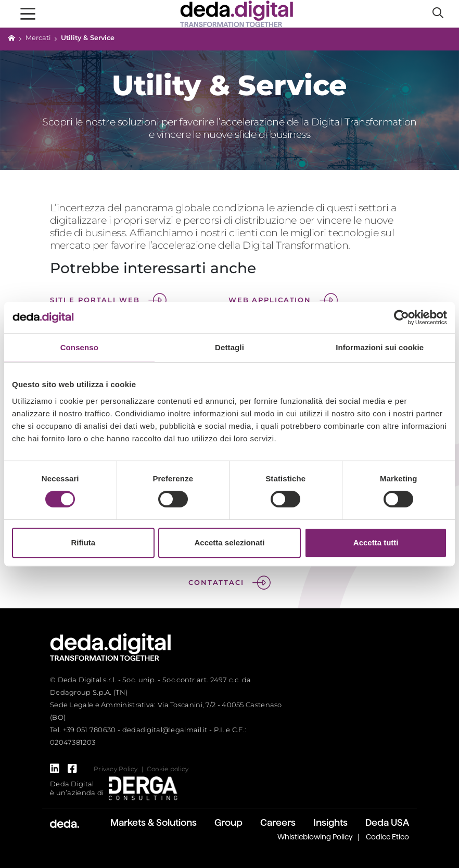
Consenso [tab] (79, 347)
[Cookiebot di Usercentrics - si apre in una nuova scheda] (401, 317)
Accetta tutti (376, 542)
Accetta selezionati (229, 542)
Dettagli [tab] (229, 347)
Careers (278, 822)
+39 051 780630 (90, 730)
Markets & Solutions (154, 822)
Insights (330, 822)
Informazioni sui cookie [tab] (380, 347)
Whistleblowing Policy (315, 837)
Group (228, 822)
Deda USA (387, 822)
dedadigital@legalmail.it (165, 730)
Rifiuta (83, 542)
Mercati (38, 38)
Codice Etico (387, 837)
